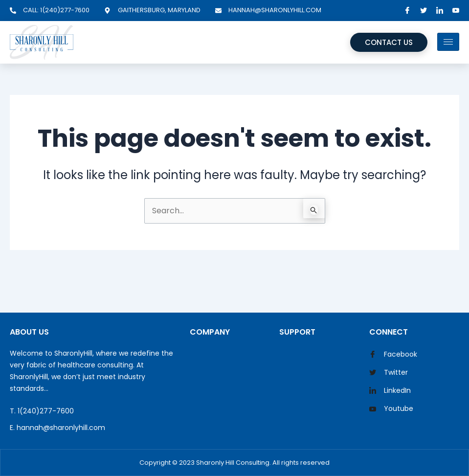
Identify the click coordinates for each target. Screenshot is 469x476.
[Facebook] (407, 11)
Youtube (391, 409)
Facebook (393, 355)
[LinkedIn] (440, 11)
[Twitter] (424, 11)
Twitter (389, 373)
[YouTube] (456, 11)
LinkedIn (390, 391)
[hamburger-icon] (448, 42)
